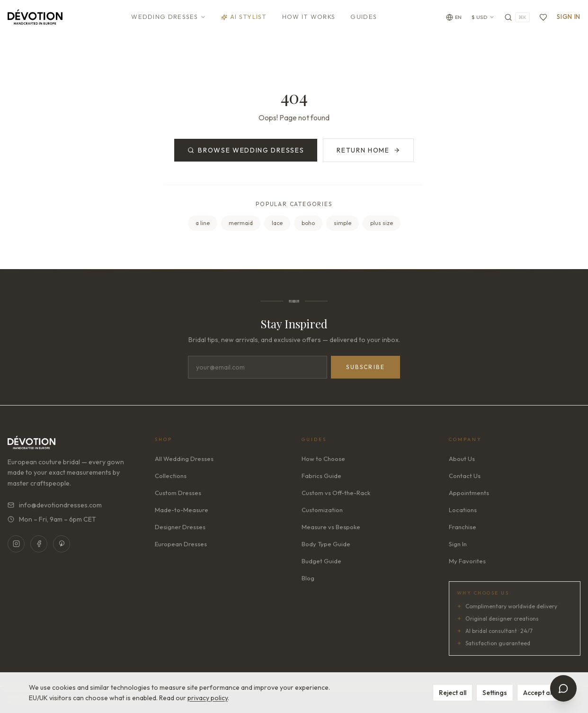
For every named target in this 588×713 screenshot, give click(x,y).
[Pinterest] (62, 544)
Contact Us (465, 476)
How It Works (309, 17)
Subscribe (365, 367)
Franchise (463, 527)
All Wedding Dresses (184, 459)
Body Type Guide (326, 544)
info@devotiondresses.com (55, 505)
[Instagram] (16, 544)
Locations (463, 510)
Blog (308, 578)
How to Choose (323, 459)
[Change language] (454, 17)
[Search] (517, 17)
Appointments (469, 493)
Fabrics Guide (321, 476)
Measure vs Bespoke (331, 527)
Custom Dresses (178, 493)
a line (203, 223)
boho (308, 223)
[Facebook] (39, 544)
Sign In (569, 17)
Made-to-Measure (182, 510)
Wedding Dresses (169, 17)
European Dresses (181, 544)
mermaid (241, 223)
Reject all (453, 693)
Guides (364, 17)
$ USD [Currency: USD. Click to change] (483, 17)
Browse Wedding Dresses (246, 150)
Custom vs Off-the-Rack (336, 493)
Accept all (538, 693)
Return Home (368, 150)
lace (277, 223)
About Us (462, 459)
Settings (495, 693)
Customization (322, 510)
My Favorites (467, 561)
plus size (382, 223)
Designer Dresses (180, 527)
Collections (171, 476)
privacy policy (208, 698)
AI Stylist (244, 17)
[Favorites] (543, 17)
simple (343, 223)
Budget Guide (321, 561)
